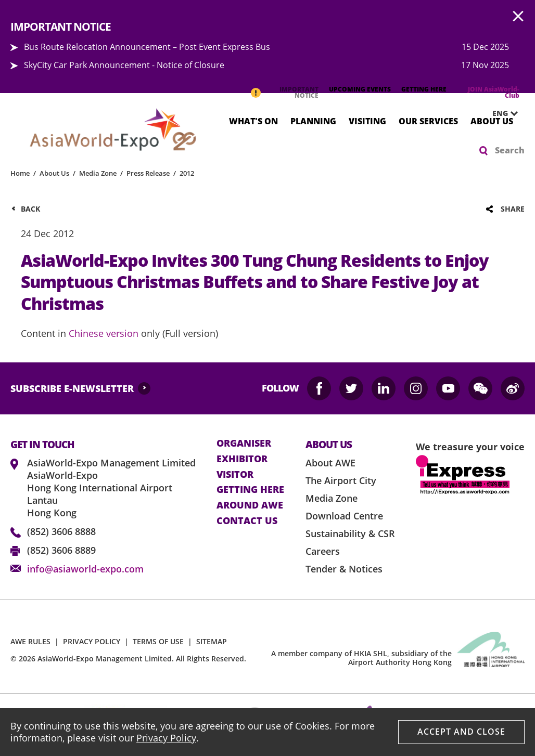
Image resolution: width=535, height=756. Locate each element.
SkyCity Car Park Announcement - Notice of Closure (124, 65)
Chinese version (104, 333)
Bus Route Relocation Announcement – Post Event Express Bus (147, 47)
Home (20, 173)
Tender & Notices (344, 569)
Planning (313, 121)
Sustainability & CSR (350, 533)
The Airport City (341, 480)
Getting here (250, 490)
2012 (187, 173)
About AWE (330, 463)
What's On (253, 121)
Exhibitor (242, 459)
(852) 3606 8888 (61, 531)
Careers (323, 551)
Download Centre (344, 516)
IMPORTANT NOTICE (299, 92)
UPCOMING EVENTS (360, 89)
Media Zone (98, 173)
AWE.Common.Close (518, 17)
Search (510, 150)
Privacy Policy (166, 738)
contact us (247, 521)
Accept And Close (461, 732)
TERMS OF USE (158, 641)
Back (30, 209)
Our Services (428, 121)
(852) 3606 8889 (61, 550)
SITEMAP (212, 641)
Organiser (244, 444)
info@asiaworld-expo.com (85, 569)
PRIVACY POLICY (92, 641)
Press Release (148, 173)
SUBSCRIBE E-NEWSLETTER (72, 388)
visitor (235, 475)
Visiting (367, 121)
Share (513, 209)
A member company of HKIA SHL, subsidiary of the (361, 658)
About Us (492, 121)
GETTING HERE (424, 89)
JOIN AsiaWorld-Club (494, 92)
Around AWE (250, 505)
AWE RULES (30, 641)
